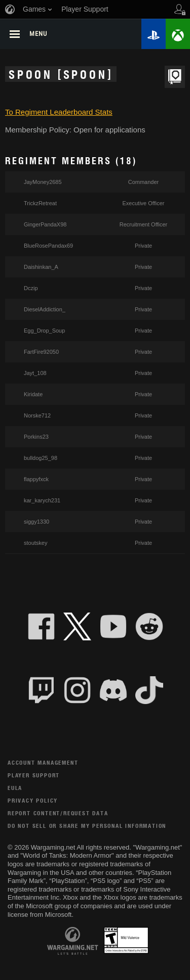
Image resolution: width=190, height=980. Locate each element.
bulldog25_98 (41, 458)
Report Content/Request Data (58, 813)
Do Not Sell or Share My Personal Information (87, 826)
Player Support (34, 775)
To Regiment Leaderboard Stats (59, 112)
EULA (15, 788)
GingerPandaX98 (45, 224)
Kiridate (33, 394)
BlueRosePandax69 (48, 246)
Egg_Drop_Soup (44, 331)
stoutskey (35, 543)
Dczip (31, 288)
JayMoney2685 (43, 182)
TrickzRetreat (40, 203)
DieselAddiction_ (45, 309)
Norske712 (37, 415)
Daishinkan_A (41, 267)
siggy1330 (36, 522)
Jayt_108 (35, 373)
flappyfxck (36, 479)
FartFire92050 (41, 352)
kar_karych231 (42, 500)
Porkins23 (36, 437)
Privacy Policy (33, 800)
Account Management (43, 762)
